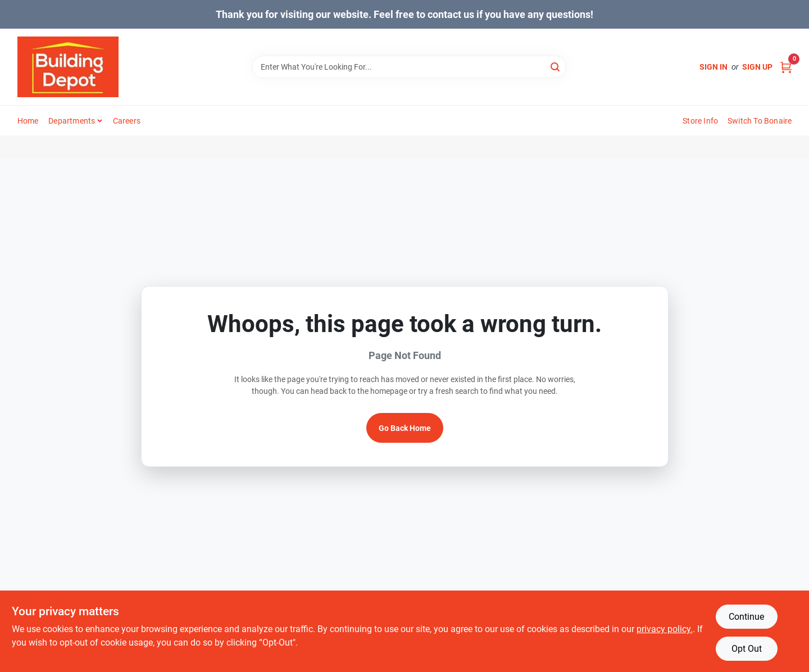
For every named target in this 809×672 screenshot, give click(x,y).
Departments (72, 121)
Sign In (713, 67)
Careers (127, 121)
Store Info (700, 121)
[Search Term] (409, 67)
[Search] (556, 66)
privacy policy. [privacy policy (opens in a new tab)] (665, 629)
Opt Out (747, 649)
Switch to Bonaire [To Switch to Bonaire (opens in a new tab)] (760, 121)
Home (28, 121)
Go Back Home (405, 428)
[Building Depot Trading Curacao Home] (68, 67)
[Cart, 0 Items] (786, 67)
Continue (746, 617)
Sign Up (757, 67)
